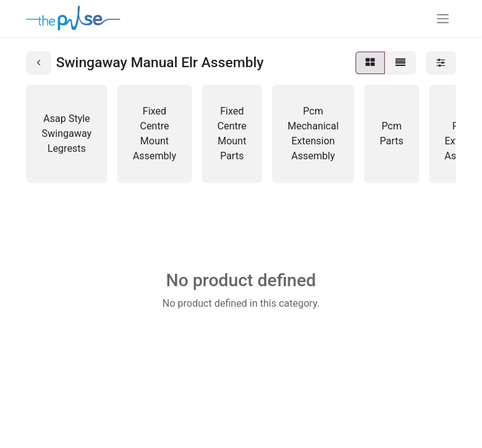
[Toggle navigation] (443, 18)
